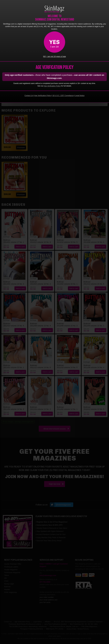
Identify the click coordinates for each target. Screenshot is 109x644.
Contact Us (29, 96)
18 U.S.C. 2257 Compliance (63, 96)
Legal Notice (80, 96)
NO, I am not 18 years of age (55, 56)
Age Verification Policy (52, 86)
